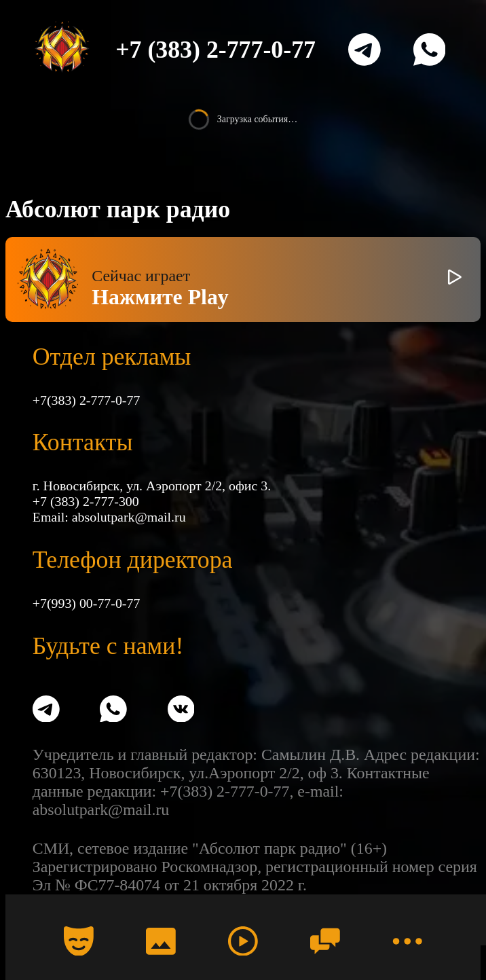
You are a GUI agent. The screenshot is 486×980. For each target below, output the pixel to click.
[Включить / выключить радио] (455, 279)
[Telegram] (364, 50)
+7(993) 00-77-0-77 (87, 603)
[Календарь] (79, 941)
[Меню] (407, 941)
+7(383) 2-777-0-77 (87, 400)
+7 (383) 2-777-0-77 (216, 50)
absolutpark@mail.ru (129, 517)
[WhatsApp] (430, 50)
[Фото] (161, 941)
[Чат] (325, 941)
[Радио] (243, 941)
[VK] (181, 711)
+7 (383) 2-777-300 (86, 501)
